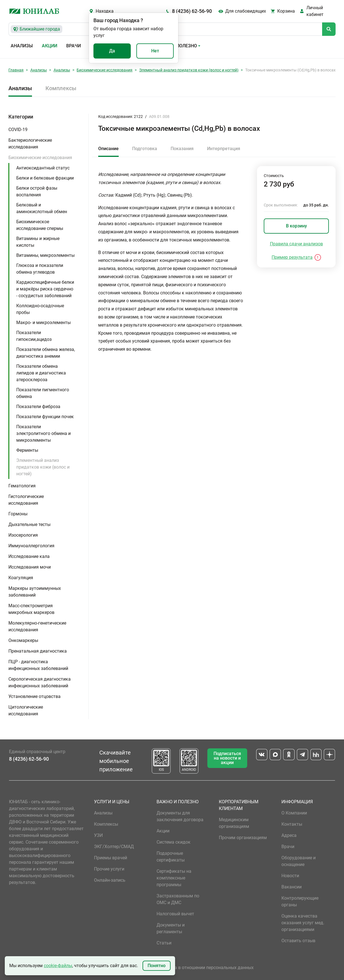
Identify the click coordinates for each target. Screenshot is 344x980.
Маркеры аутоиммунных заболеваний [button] (35, 592)
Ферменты (27, 450)
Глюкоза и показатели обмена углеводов (40, 269)
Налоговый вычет (175, 914)
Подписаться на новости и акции (227, 758)
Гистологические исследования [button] (26, 500)
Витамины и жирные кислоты (38, 242)
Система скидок (174, 842)
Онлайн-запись (110, 880)
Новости (290, 876)
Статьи (164, 943)
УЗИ (98, 835)
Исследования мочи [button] (30, 567)
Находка (105, 11)
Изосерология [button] (23, 535)
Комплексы (61, 88)
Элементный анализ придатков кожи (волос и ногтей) (189, 70)
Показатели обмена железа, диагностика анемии (46, 353)
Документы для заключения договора (180, 816)
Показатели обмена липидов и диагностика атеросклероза (41, 373)
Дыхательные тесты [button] (29, 524)
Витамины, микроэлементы (45, 255)
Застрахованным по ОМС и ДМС (178, 899)
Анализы (22, 46)
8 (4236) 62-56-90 (192, 11)
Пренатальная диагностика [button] (38, 651)
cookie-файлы (58, 966)
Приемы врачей (111, 858)
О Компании (294, 813)
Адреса (289, 835)
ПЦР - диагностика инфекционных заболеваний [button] (38, 665)
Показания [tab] (182, 149)
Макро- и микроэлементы (43, 323)
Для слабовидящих (246, 11)
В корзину (296, 226)
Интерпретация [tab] (224, 149)
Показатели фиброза (38, 407)
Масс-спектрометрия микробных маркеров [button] (31, 609)
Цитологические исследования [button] (26, 710)
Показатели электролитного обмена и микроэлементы (43, 433)
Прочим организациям (243, 838)
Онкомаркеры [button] (23, 640)
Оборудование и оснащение (299, 861)
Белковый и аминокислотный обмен (42, 208)
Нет (155, 51)
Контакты (292, 824)
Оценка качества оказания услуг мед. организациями (303, 923)
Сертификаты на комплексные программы (174, 878)
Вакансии (292, 887)
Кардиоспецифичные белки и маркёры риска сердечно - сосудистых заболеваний (45, 289)
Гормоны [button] (18, 514)
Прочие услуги (109, 869)
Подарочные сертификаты (171, 857)
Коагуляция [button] (21, 578)
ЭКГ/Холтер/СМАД (114, 847)
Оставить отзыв (298, 941)
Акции (50, 46)
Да (112, 51)
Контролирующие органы (300, 901)
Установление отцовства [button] (35, 696)
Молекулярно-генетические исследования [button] (37, 626)
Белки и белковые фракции (45, 178)
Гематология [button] (22, 486)
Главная (16, 70)
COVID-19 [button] (18, 130)
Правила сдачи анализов (296, 244)
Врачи (74, 46)
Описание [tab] (108, 149)
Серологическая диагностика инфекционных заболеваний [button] (40, 682)
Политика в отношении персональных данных (205, 968)
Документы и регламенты (171, 928)
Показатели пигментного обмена (43, 393)
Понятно (157, 966)
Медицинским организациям (234, 823)
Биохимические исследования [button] (40, 158)
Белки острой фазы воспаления (37, 191)
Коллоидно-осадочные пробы (40, 309)
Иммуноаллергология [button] (31, 546)
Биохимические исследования (105, 70)
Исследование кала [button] (29, 556)
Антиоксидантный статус (43, 168)
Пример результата (292, 257)
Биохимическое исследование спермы (40, 225)
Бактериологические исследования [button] (30, 144)
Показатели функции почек (45, 417)
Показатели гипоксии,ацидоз (34, 336)
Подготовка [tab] (145, 149)
